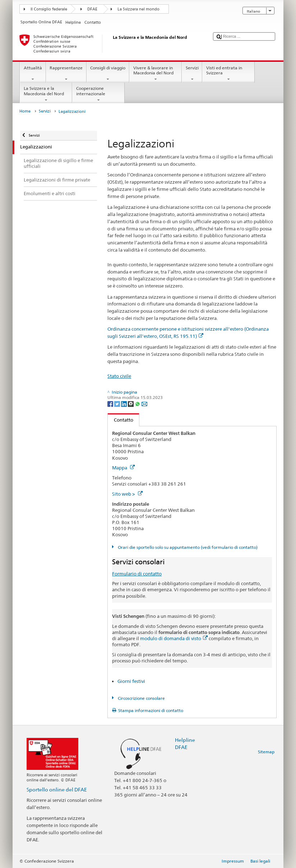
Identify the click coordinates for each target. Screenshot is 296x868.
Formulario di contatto (137, 574)
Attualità (33, 74)
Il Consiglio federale (49, 9)
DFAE (92, 9)
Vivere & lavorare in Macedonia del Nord (156, 74)
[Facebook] (111, 403)
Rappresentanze (66, 74)
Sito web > (127, 494)
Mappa (123, 468)
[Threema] (131, 403)
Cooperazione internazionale (98, 94)
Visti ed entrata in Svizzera (228, 74)
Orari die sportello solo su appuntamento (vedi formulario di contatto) (187, 547)
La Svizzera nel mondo (138, 9)
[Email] (144, 403)
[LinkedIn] (124, 403)
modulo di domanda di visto (174, 638)
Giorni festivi (131, 681)
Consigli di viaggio (108, 74)
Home (25, 111)
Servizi (192, 74)
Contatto (121, 420)
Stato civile (119, 376)
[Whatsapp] (138, 403)
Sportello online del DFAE (57, 789)
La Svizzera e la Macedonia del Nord (46, 94)
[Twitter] (118, 403)
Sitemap (266, 752)
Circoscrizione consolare (141, 698)
